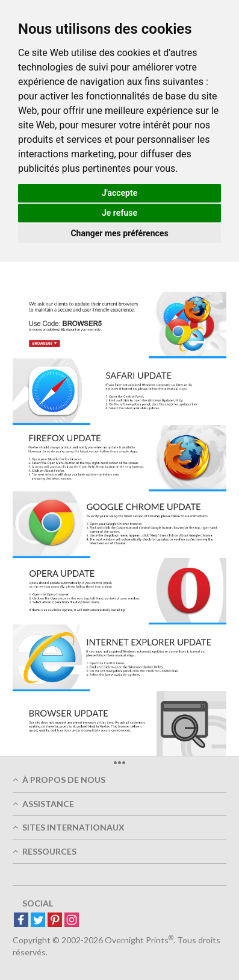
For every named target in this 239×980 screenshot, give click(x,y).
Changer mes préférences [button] (119, 233)
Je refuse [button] (119, 213)
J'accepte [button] (120, 193)
